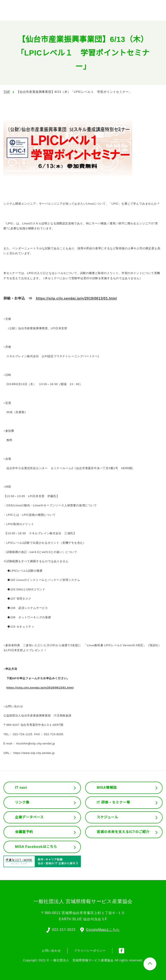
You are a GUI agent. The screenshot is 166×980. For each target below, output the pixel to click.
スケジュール (107, 817)
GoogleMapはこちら (100, 929)
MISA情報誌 (107, 788)
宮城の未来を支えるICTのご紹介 (123, 832)
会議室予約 (24, 832)
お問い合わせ (51, 950)
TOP (7, 92)
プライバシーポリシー (90, 950)
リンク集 (22, 802)
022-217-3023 (63, 929)
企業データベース (29, 817)
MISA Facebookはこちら (36, 847)
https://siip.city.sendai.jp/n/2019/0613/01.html (80, 299)
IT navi (21, 788)
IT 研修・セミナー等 (114, 802)
